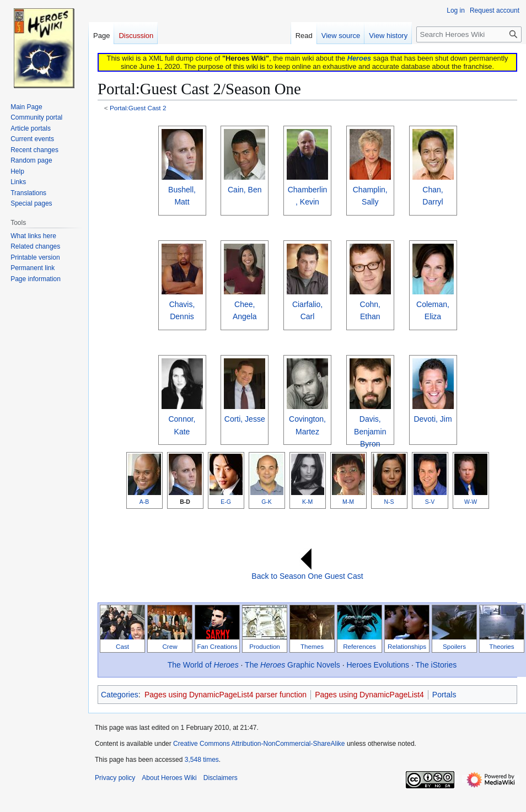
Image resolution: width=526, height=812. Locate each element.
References (359, 646)
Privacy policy (115, 778)
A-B (144, 502)
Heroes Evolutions (378, 665)
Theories (501, 646)
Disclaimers (221, 778)
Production (265, 646)
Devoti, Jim (433, 419)
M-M (348, 502)
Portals (444, 695)
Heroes (359, 58)
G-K (267, 502)
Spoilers (454, 646)
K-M (307, 502)
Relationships (407, 646)
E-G (226, 502)
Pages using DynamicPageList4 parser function (226, 695)
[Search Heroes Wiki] (469, 34)
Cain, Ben (245, 190)
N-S (389, 502)
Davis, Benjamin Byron (370, 431)
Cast (122, 646)
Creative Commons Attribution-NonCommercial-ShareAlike (259, 744)
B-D (185, 502)
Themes (312, 646)
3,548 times (202, 760)
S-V (430, 502)
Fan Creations (217, 646)
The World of (203, 665)
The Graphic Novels (292, 665)
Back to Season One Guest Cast (307, 576)
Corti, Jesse (245, 419)
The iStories (436, 665)
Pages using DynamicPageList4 (369, 695)
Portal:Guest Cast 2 (138, 108)
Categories (120, 695)
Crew (170, 646)
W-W (471, 502)
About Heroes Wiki (169, 778)
